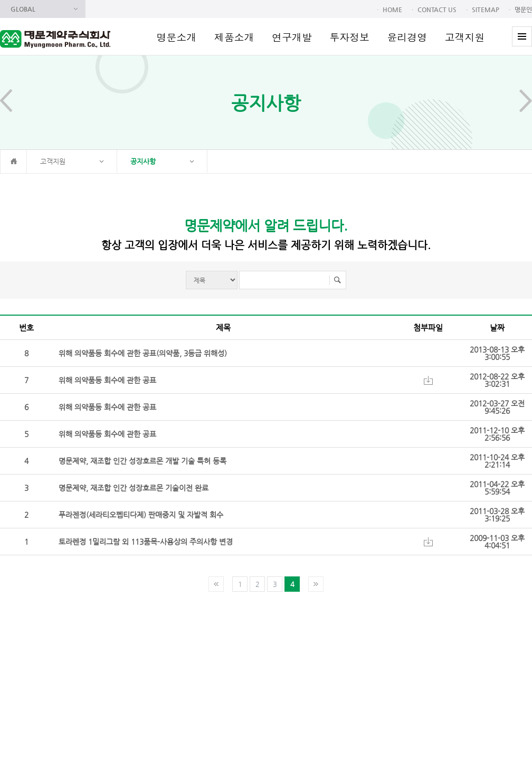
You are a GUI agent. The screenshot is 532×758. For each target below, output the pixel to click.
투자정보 (349, 37)
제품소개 (234, 37)
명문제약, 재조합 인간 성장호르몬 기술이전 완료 (134, 488)
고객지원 (465, 37)
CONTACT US (437, 10)
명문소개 (177, 37)
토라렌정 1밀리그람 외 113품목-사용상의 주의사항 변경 (146, 542)
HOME (392, 10)
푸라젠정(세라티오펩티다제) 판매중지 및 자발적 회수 (141, 515)
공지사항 (143, 161)
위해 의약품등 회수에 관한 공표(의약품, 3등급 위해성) (143, 353)
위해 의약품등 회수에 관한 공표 (107, 380)
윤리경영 (407, 37)
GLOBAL (23, 9)
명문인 (523, 10)
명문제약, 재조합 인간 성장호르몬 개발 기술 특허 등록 (142, 461)
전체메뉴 (522, 36)
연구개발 (292, 37)
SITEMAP (486, 10)
